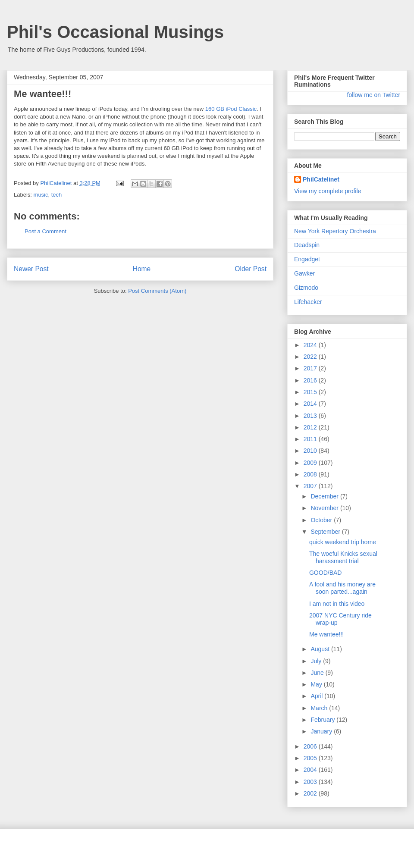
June (318, 673)
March (320, 708)
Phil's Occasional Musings (115, 32)
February (323, 720)
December (325, 496)
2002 (311, 793)
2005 (311, 758)
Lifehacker (308, 302)
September (326, 532)
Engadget (307, 259)
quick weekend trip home (343, 542)
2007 (311, 486)
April (317, 696)
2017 (311, 368)
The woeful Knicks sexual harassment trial (343, 557)
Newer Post (31, 269)
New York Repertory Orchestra (335, 231)
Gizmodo (306, 288)
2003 (311, 782)
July (317, 661)
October (322, 520)
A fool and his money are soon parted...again (342, 588)
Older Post (251, 269)
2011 (311, 439)
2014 (311, 404)
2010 (311, 451)
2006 (311, 746)
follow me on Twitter (374, 95)
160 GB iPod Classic (231, 109)
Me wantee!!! (326, 634)
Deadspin (307, 245)
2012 (311, 427)
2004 (311, 770)
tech (57, 195)
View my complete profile (328, 191)
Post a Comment (45, 231)
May (317, 684)
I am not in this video (337, 604)
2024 (311, 345)
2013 (311, 416)
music (41, 195)
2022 (311, 357)
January (322, 731)
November (325, 508)
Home (142, 269)
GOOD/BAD (325, 573)
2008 (311, 474)
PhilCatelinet (321, 179)
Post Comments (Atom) (157, 291)
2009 (311, 463)
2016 (311, 380)
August (321, 649)
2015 (311, 392)
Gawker (304, 273)
